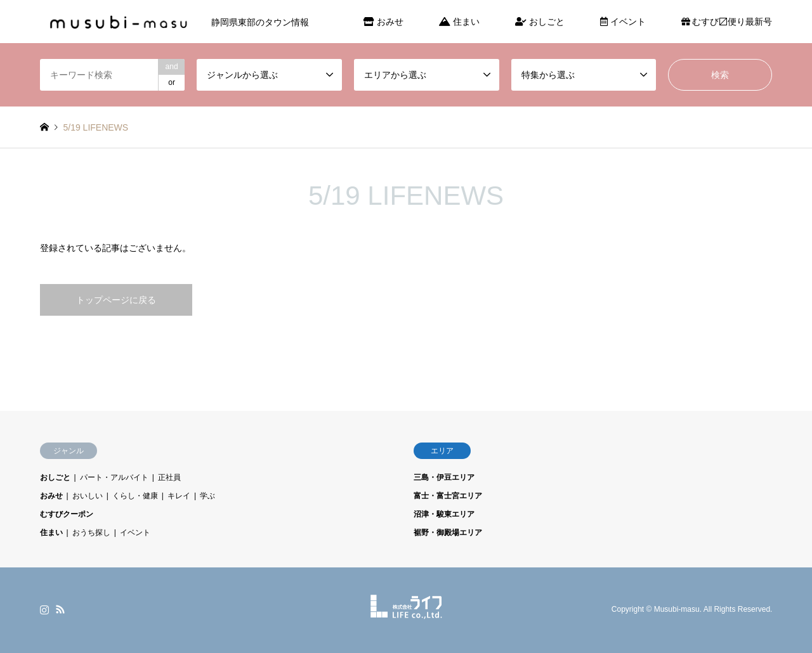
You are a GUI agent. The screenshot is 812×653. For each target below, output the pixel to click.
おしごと (540, 22)
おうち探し (91, 533)
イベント (623, 22)
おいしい (88, 496)
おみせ (383, 22)
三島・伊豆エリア (444, 477)
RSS (60, 609)
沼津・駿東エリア (444, 514)
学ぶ (207, 496)
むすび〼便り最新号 (727, 22)
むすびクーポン (67, 514)
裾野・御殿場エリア (448, 533)
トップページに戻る (116, 300)
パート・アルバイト (114, 477)
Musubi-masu (677, 610)
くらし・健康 (135, 496)
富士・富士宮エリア (448, 496)
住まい (459, 22)
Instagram (44, 609)
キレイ (179, 496)
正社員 (169, 477)
